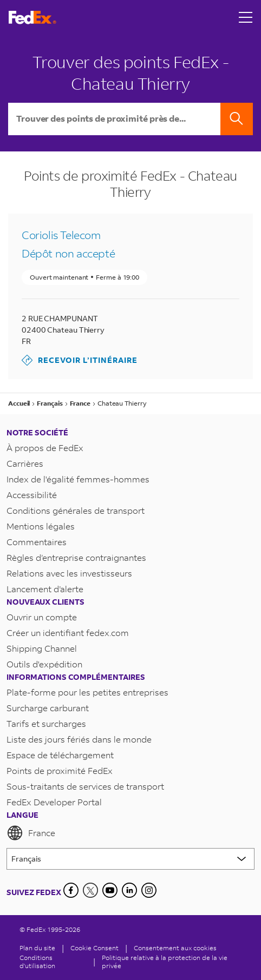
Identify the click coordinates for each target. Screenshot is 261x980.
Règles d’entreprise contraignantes (76, 557)
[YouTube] (110, 890)
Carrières (25, 463)
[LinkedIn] (129, 890)
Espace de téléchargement (60, 755)
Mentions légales (41, 526)
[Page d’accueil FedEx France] (32, 18)
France (31, 833)
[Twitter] (90, 890)
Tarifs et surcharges (46, 723)
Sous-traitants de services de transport (85, 786)
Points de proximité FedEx (60, 770)
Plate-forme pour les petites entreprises (87, 692)
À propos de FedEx (45, 448)
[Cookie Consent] (94, 948)
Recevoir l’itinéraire (80, 360)
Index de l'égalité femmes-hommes (78, 479)
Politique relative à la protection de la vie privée (165, 962)
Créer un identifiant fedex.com (68, 633)
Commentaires (37, 542)
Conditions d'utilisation (37, 962)
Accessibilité (32, 495)
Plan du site (37, 948)
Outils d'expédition (44, 664)
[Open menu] (246, 17)
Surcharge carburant (48, 708)
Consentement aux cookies (175, 948)
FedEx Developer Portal (54, 802)
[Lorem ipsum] (130, 859)
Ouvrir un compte (42, 617)
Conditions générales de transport (76, 510)
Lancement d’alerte (45, 589)
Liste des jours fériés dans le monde (79, 739)
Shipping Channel (42, 648)
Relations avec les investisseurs (69, 573)
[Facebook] (71, 890)
